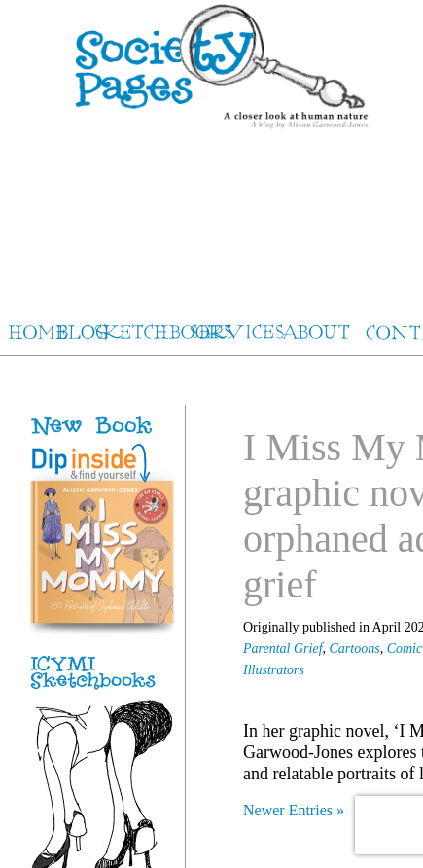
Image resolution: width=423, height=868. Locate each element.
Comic (405, 649)
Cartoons (355, 649)
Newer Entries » (294, 810)
